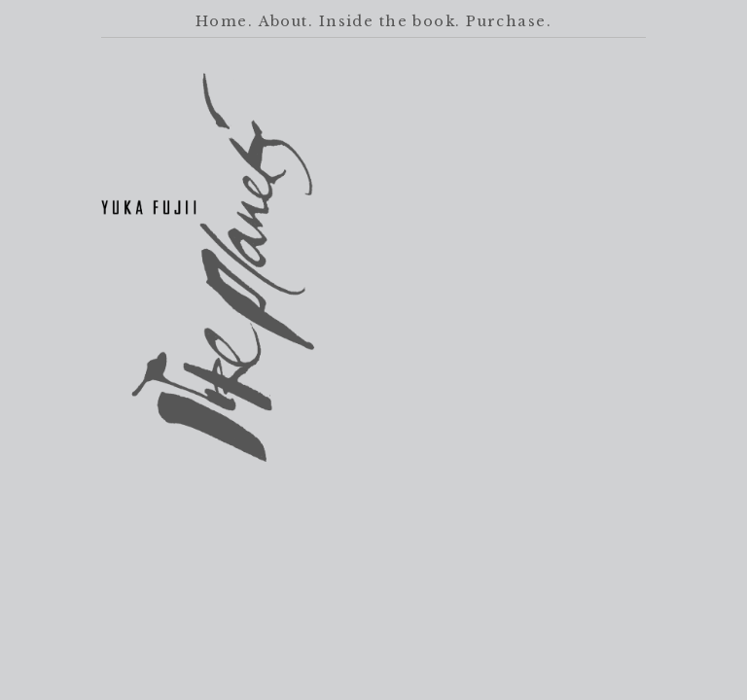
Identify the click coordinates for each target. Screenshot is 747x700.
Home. (224, 21)
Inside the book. (390, 21)
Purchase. (509, 21)
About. (286, 21)
